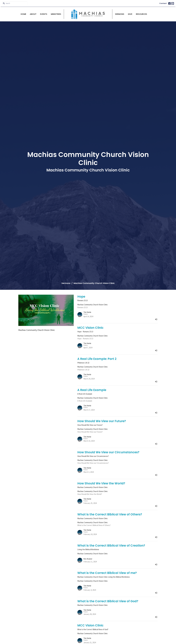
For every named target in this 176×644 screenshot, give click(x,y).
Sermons (120, 14)
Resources (141, 14)
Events (44, 14)
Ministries (56, 14)
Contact (163, 3)
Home (23, 14)
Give (130, 14)
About (33, 14)
